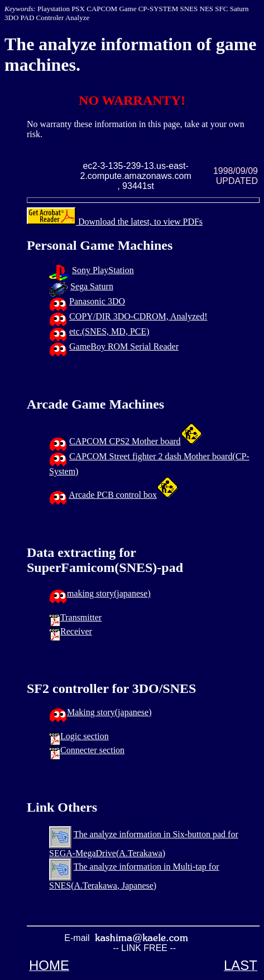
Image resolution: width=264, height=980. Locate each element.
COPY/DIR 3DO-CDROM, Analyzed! (138, 316)
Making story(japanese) (109, 712)
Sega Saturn (92, 286)
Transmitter (81, 617)
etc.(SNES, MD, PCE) (109, 331)
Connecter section (92, 750)
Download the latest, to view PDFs (115, 222)
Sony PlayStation (103, 270)
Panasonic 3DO (97, 301)
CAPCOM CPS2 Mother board (125, 441)
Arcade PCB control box (113, 495)
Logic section (85, 736)
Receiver (76, 631)
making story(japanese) (109, 593)
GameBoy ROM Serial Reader (124, 346)
